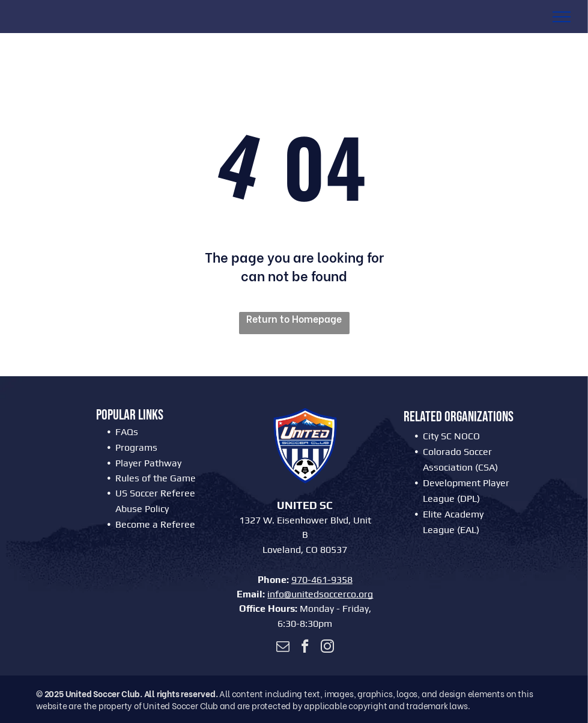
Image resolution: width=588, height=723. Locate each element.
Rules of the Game (156, 478)
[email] (283, 648)
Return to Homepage (294, 319)
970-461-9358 (322, 580)
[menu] (562, 17)
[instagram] (327, 648)
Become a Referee (155, 524)
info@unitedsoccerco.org (320, 594)
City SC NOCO (451, 436)
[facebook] (305, 648)
